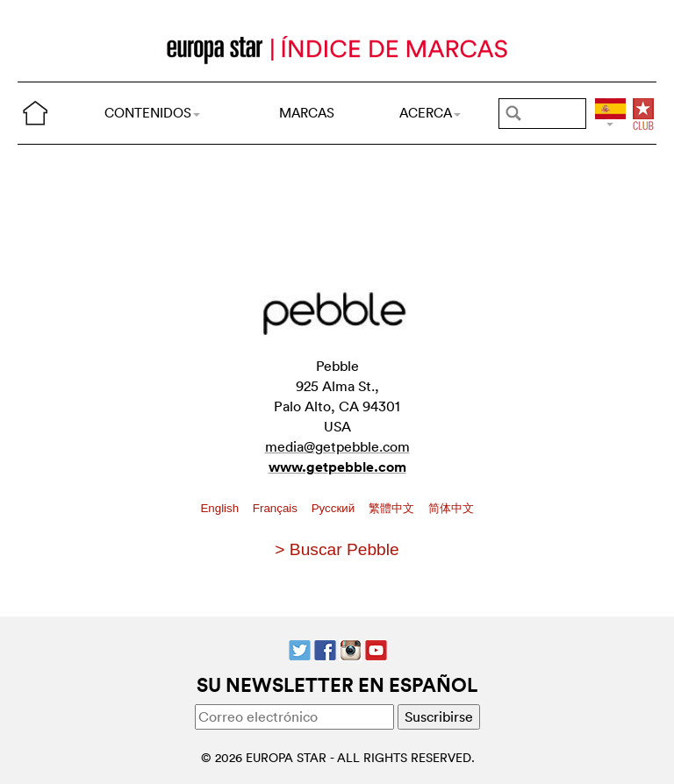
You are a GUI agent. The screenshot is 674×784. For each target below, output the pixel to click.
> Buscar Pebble (337, 549)
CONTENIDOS (152, 113)
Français (277, 508)
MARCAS (307, 113)
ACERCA (430, 113)
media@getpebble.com (337, 446)
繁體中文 (393, 508)
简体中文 (451, 508)
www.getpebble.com (337, 467)
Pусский (335, 508)
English (221, 508)
